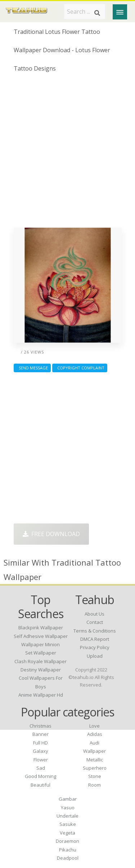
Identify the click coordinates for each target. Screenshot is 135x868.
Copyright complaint (80, 368)
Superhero (95, 768)
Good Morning (40, 776)
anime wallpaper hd (41, 695)
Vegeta (67, 833)
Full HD (40, 743)
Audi (94, 743)
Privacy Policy (95, 647)
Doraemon (67, 841)
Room (94, 785)
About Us (94, 614)
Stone (95, 776)
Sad (41, 768)
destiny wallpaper (41, 670)
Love (94, 726)
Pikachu (68, 850)
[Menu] (120, 12)
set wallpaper (41, 653)
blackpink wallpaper (41, 628)
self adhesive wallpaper (41, 636)
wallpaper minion (40, 644)
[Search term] (85, 12)
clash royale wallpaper (40, 661)
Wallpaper (94, 751)
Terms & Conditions (95, 631)
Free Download (51, 534)
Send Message (32, 368)
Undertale (67, 816)
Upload (95, 656)
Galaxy (40, 751)
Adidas (95, 734)
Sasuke (68, 824)
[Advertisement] (67, 153)
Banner (40, 734)
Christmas (40, 726)
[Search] (97, 13)
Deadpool (68, 858)
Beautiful (40, 785)
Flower (41, 760)
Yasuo (68, 808)
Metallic (95, 760)
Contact (95, 622)
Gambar (68, 799)
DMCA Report (95, 639)
